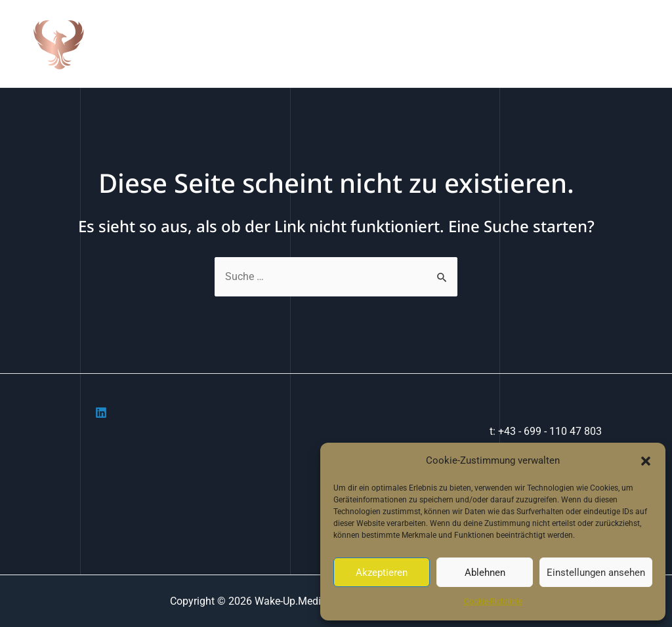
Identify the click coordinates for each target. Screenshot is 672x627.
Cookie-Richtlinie (493, 601)
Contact (510, 44)
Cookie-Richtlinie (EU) (599, 44)
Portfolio (451, 44)
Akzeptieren (382, 573)
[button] (646, 461)
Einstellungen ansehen (596, 573)
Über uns (390, 44)
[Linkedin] (101, 413)
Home (335, 44)
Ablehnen (485, 573)
